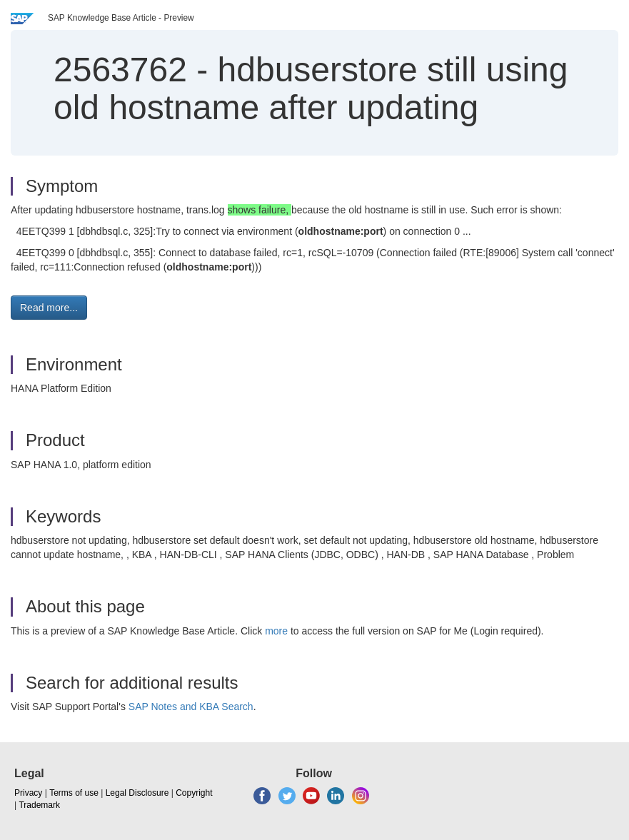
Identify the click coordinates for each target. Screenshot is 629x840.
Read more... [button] (49, 308)
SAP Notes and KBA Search (191, 707)
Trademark (39, 805)
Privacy (28, 793)
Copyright (194, 793)
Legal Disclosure (137, 793)
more (276, 631)
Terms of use (74, 793)
